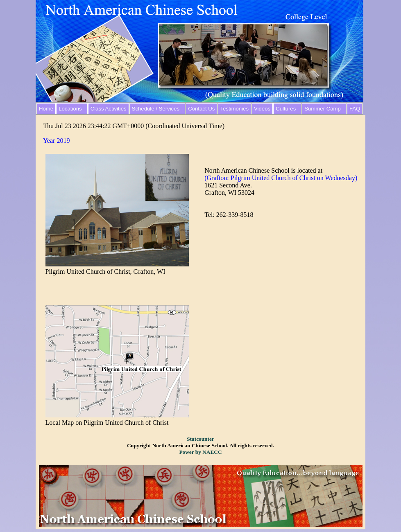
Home (46, 109)
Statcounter (200, 439)
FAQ (355, 109)
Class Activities (109, 109)
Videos (262, 109)
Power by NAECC (200, 452)
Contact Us (201, 109)
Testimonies (234, 109)
